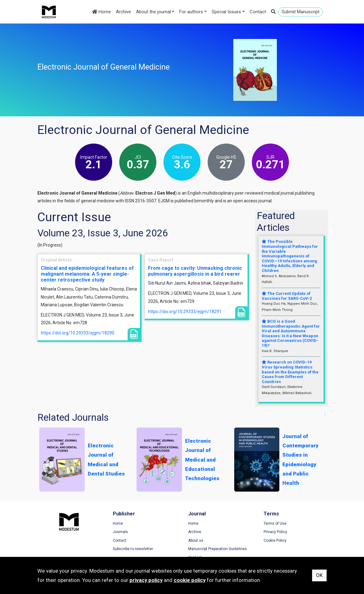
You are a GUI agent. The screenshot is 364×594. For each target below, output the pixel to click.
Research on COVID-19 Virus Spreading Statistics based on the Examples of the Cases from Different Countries (290, 372)
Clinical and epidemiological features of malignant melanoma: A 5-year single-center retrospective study (87, 274)
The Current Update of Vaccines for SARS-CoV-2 (287, 296)
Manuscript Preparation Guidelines (218, 549)
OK (319, 575)
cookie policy (190, 580)
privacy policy (146, 580)
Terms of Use (275, 523)
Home (102, 12)
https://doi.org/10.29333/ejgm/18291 (185, 312)
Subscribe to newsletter (133, 549)
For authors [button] (191, 12)
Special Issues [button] (226, 12)
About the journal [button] (153, 12)
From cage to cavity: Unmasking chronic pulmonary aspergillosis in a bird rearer (195, 271)
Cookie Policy (275, 540)
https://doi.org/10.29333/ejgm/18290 (78, 333)
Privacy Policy (275, 532)
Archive (123, 12)
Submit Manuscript (301, 12)
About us (196, 540)
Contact (258, 12)
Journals (120, 532)
